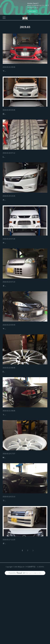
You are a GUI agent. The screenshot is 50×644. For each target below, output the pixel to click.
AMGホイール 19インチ (13, 415)
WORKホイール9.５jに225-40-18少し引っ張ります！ (22, 513)
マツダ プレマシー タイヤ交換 (15, 365)
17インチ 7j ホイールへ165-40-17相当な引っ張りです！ (23, 172)
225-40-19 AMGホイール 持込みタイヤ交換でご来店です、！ (25, 419)
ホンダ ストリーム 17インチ (14, 215)
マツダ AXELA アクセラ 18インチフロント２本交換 (21, 75)
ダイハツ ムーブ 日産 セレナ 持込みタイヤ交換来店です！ (24, 610)
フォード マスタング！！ (13, 556)
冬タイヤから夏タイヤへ (13, 118)
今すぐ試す (33, 11)
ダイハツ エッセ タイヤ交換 (14, 315)
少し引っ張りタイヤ (11, 509)
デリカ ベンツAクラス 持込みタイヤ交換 (20, 265)
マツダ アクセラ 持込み (13, 71)
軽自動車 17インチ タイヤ (14, 168)
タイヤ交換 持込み (10, 606)
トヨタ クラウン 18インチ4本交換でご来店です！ (20, 466)
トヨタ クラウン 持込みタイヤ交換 (17, 462)
